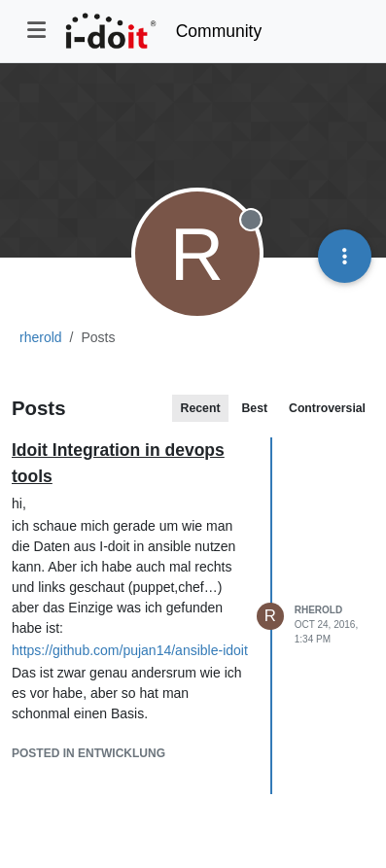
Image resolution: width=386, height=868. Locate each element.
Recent (201, 408)
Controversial (327, 408)
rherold (318, 610)
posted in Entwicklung (88, 753)
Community (219, 31)
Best (254, 408)
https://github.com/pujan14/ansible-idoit (130, 650)
